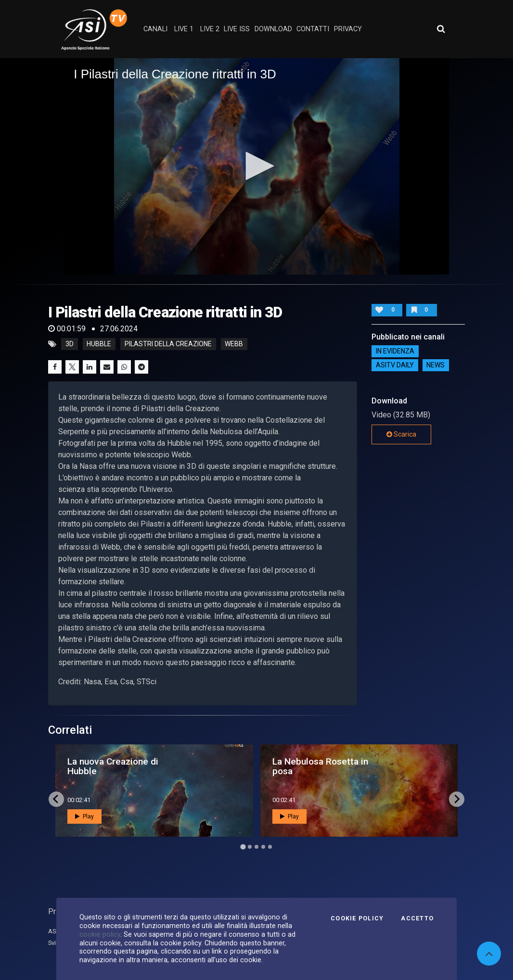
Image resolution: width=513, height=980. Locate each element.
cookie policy (100, 934)
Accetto (417, 918)
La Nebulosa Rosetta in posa (320, 766)
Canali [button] (155, 29)
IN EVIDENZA (395, 351)
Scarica (401, 434)
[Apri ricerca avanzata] (441, 29)
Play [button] (84, 817)
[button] (256, 166)
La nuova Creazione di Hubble (113, 766)
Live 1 (184, 29)
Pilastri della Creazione (168, 344)
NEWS (436, 365)
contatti (313, 29)
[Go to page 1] (243, 847)
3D (70, 344)
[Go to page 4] (263, 847)
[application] (256, 166)
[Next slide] (457, 799)
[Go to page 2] (250, 847)
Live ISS (237, 29)
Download (273, 29)
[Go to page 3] (256, 847)
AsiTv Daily (395, 365)
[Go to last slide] (56, 799)
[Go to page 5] (270, 847)
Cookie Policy (357, 918)
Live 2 (210, 29)
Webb (234, 344)
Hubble (99, 344)
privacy (348, 29)
